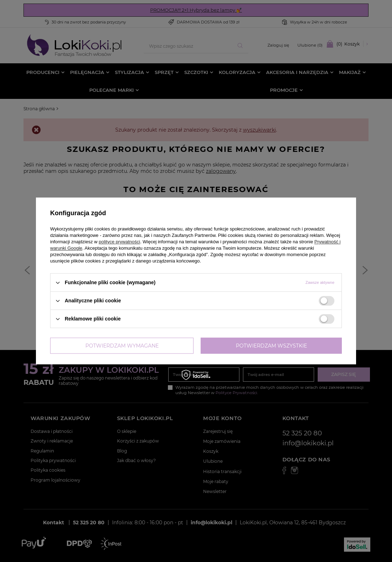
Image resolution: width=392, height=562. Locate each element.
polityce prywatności (120, 242)
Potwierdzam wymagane (122, 346)
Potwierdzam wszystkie (271, 346)
